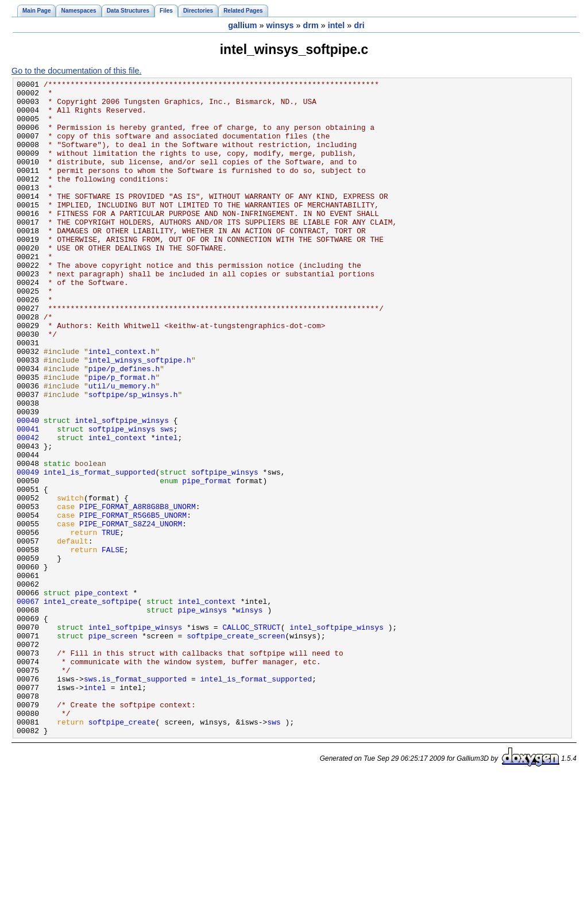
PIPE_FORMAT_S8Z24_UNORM (131, 613)
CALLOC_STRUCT (251, 737)
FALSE (113, 644)
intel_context (117, 510)
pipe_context (102, 696)
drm (311, 25)
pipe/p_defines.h (124, 427)
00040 (28, 489)
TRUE (111, 623)
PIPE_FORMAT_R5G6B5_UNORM (133, 603)
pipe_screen (113, 748)
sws (166, 499)
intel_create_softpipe (91, 706)
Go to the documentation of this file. (76, 71)
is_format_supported (144, 799)
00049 (28, 551)
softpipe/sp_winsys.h (133, 458)
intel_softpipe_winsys (122, 489)
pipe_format (207, 561)
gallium (242, 25)
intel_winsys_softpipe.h (140, 417)
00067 (28, 706)
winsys (280, 25)
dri (359, 25)
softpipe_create (122, 851)
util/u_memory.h (122, 448)
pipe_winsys (202, 717)
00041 (28, 499)
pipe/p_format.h (122, 437)
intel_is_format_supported (100, 551)
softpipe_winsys (122, 499)
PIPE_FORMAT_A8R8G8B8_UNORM (138, 592)
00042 (28, 510)
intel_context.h (122, 406)
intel (336, 25)
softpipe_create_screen (236, 748)
